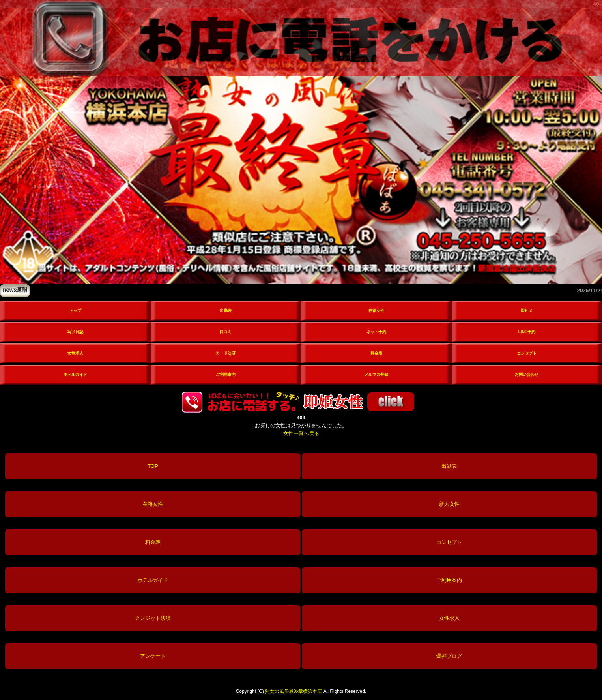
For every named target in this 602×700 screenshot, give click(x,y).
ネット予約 (376, 332)
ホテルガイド (75, 374)
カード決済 (226, 353)
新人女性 (449, 504)
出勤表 (226, 311)
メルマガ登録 (376, 374)
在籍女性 (376, 311)
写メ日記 (75, 332)
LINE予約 (527, 332)
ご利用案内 (226, 374)
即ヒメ (527, 311)
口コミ (226, 332)
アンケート (153, 656)
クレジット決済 (153, 618)
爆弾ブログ (449, 656)
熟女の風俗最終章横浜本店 (294, 691)
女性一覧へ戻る (301, 433)
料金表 (376, 353)
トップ (75, 311)
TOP (153, 466)
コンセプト (527, 353)
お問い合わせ (527, 374)
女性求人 (75, 353)
